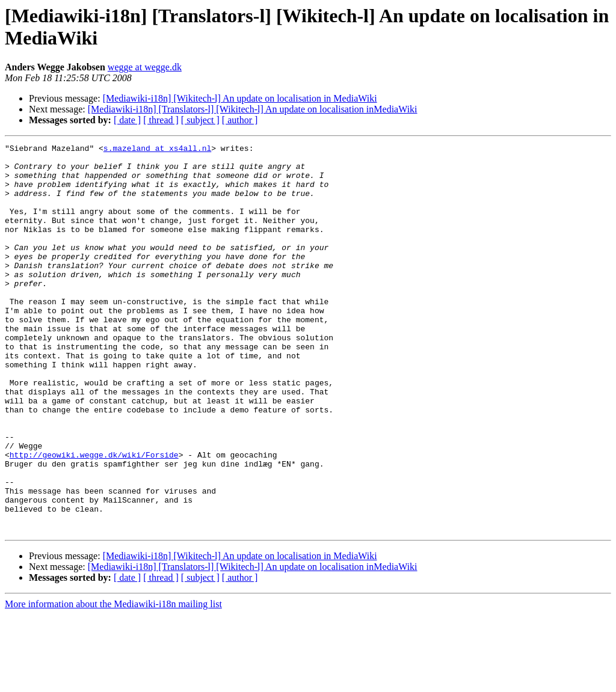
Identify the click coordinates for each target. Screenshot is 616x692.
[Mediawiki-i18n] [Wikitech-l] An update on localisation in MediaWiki (240, 98)
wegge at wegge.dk (145, 67)
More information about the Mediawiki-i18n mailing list (113, 681)
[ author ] (240, 120)
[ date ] (127, 120)
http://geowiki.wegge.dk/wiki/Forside (94, 518)
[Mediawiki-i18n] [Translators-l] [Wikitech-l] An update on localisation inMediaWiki (253, 109)
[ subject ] (200, 120)
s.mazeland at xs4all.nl (157, 150)
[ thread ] (161, 120)
